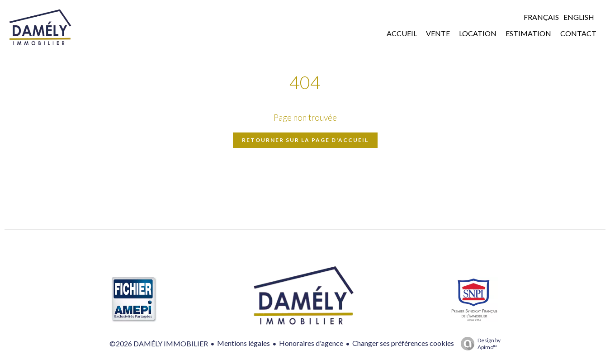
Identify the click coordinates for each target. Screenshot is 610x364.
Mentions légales (244, 343)
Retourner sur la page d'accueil (305, 140)
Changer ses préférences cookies (403, 343)
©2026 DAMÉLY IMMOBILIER (159, 343)
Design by (478, 344)
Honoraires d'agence (311, 343)
